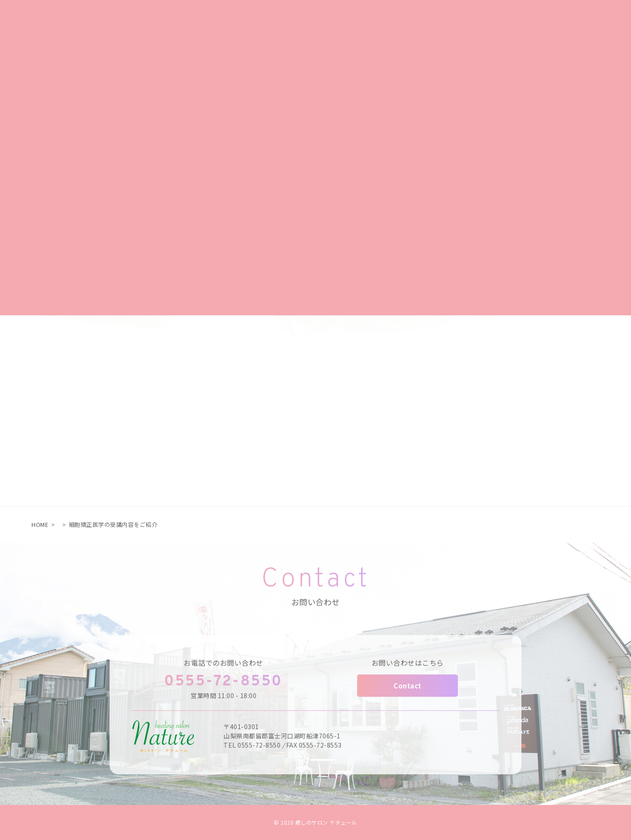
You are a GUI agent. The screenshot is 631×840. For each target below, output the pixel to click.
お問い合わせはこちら (408, 663)
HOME (40, 524)
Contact (408, 686)
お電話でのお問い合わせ (223, 663)
